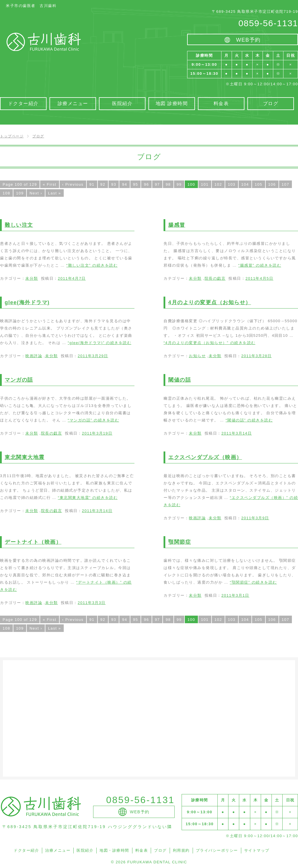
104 (245, 184)
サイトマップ (257, 850)
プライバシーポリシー (217, 850)
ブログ (160, 850)
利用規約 (181, 850)
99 (179, 184)
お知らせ (197, 356)
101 (205, 184)
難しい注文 (19, 225)
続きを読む (92, 265)
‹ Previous (73, 184)
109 (20, 193)
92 (103, 184)
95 (135, 184)
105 (258, 184)
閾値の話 (180, 380)
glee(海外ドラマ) (27, 302)
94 (124, 184)
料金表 (142, 850)
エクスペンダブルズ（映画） (205, 457)
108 (6, 193)
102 (218, 184)
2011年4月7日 (72, 278)
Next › (36, 193)
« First (50, 184)
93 (114, 184)
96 (146, 184)
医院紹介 (85, 850)
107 (285, 184)
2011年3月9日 (255, 518)
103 (232, 184)
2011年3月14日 (237, 433)
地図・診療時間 (114, 850)
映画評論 (34, 356)
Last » (54, 193)
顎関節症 (180, 542)
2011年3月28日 (257, 356)
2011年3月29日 (93, 356)
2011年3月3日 (92, 603)
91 (92, 184)
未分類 (32, 278)
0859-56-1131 (268, 23)
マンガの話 (19, 380)
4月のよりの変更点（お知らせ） (210, 302)
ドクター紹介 (26, 850)
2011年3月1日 (235, 595)
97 (157, 184)
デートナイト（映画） (33, 542)
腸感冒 (177, 225)
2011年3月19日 (97, 433)
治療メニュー (58, 850)
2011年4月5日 (259, 278)
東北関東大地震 (25, 457)
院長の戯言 (215, 278)
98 (168, 184)
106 (272, 184)
